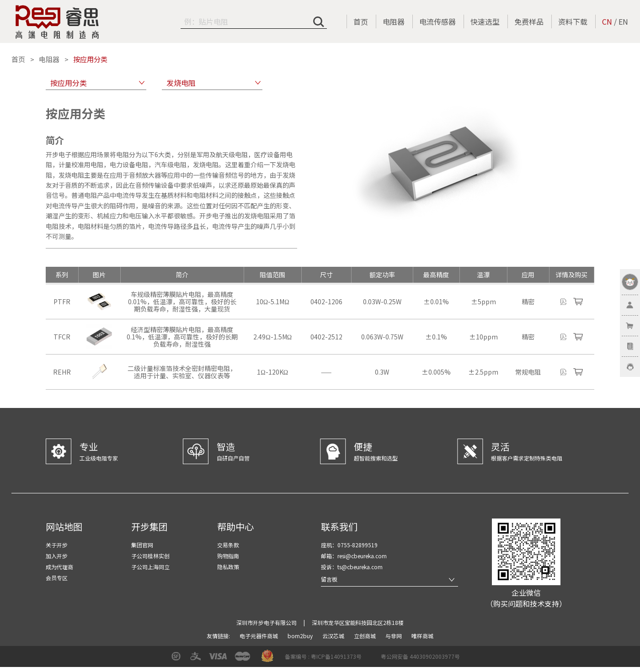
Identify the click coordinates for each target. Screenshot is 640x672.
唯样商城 (422, 636)
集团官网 (142, 545)
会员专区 (57, 578)
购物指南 (228, 556)
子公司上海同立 (150, 567)
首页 (361, 21)
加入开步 (57, 556)
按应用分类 (90, 59)
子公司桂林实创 (150, 556)
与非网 (394, 636)
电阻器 (394, 21)
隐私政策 (228, 567)
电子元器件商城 (259, 636)
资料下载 (573, 21)
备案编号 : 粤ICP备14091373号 (323, 656)
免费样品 (529, 21)
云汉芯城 (334, 636)
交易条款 (228, 545)
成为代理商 (59, 567)
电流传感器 (437, 21)
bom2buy (301, 636)
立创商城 (365, 636)
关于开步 (57, 545)
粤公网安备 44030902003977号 (420, 656)
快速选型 (485, 21)
